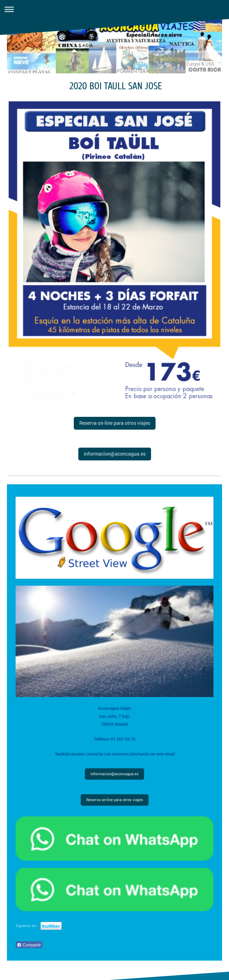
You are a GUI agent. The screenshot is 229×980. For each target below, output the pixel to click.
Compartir (29, 945)
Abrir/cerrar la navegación (114, 9)
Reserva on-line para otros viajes (115, 423)
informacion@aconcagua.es (115, 454)
